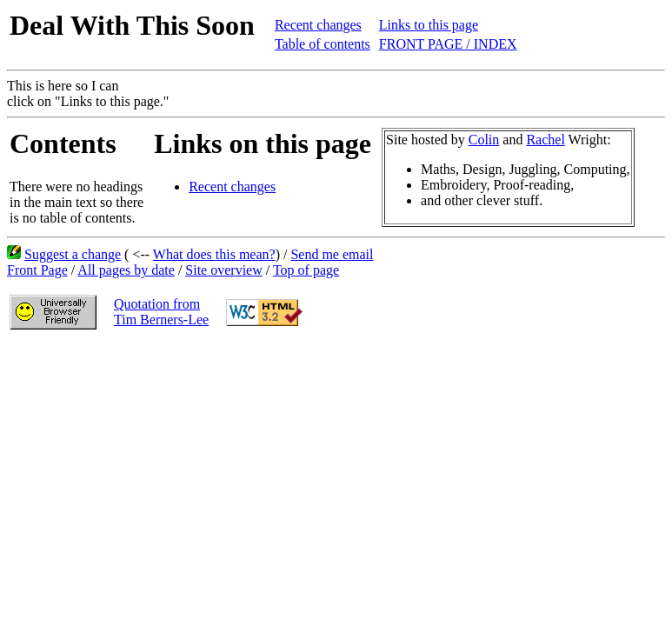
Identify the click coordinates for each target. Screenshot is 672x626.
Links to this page (429, 25)
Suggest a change (73, 254)
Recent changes (318, 25)
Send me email (332, 254)
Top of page (306, 270)
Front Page (37, 270)
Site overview (223, 270)
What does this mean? (214, 254)
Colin (484, 140)
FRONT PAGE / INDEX (448, 44)
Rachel (545, 140)
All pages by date (126, 270)
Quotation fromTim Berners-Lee (161, 312)
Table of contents (323, 44)
